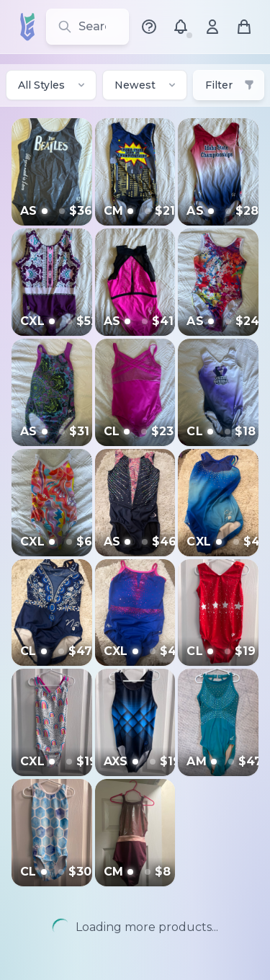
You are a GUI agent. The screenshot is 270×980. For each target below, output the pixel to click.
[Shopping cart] (244, 27)
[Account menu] (212, 27)
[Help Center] (149, 27)
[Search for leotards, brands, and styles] (87, 27)
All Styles (53, 85)
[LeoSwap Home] (26, 27)
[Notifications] (181, 27)
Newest (146, 85)
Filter (230, 85)
